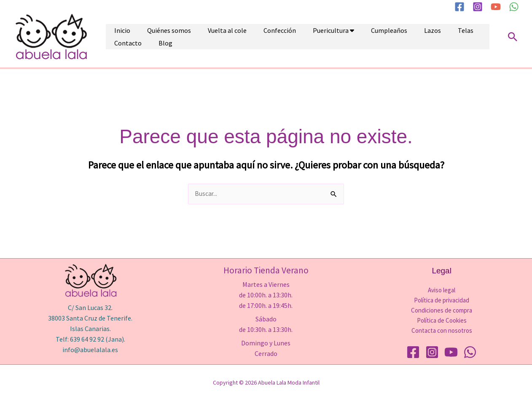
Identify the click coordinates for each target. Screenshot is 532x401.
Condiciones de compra (442, 311)
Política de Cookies (442, 321)
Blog (461, 37)
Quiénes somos (156, 37)
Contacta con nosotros (442, 331)
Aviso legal (442, 290)
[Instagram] (478, 7)
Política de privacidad (442, 301)
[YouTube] (496, 7)
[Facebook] (459, 7)
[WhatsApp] (514, 7)
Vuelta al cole (206, 37)
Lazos (378, 37)
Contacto (432, 37)
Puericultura (293, 37)
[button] (513, 37)
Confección (250, 37)
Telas (402, 37)
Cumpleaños (343, 37)
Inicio (118, 37)
